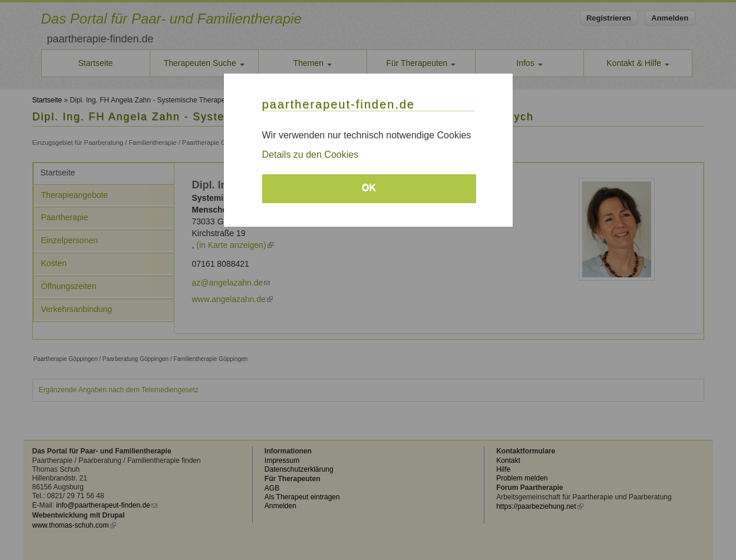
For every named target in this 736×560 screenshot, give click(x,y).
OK (369, 188)
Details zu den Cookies (311, 155)
